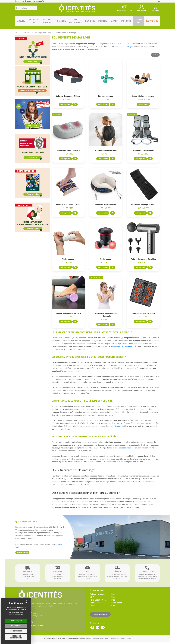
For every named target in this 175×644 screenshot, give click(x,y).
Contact (115, 606)
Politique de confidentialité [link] (16, 637)
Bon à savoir (117, 603)
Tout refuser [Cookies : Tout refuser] (16, 626)
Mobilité (103, 21)
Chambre (61, 21)
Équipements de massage (66, 33)
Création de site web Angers (120, 638)
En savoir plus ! (22, 553)
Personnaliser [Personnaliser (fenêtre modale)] (16, 631)
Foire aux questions (98, 600)
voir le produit (65, 104)
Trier (155, 55)
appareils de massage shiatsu (125, 346)
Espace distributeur (100, 614)
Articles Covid (33, 21)
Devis (92, 606)
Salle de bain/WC (47, 21)
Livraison (115, 594)
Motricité (126, 21)
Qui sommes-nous (98, 594)
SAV (113, 597)
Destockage (152, 21)
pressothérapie (114, 426)
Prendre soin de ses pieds (62, 338)
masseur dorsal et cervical (114, 462)
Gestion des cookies (101, 638)
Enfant (114, 21)
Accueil (21, 21)
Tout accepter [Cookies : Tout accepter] (16, 621)
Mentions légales (85, 638)
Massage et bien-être (43, 33)
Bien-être (90, 21)
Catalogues (95, 603)
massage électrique (127, 448)
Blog (113, 600)
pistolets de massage (124, 46)
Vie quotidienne (75, 21)
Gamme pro (139, 21)
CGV (92, 597)
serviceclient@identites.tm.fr (33, 626)
